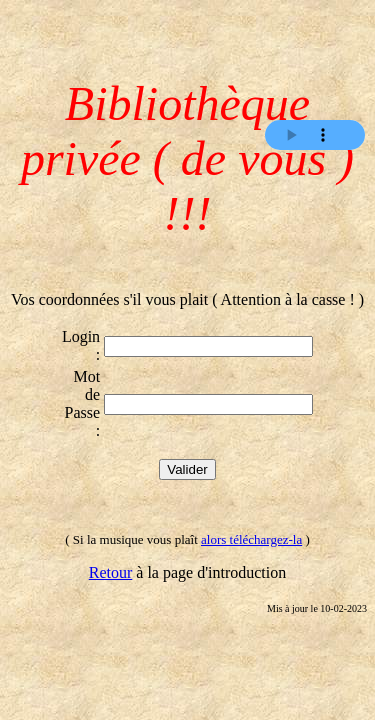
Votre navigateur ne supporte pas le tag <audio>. (315, 135)
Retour (111, 572)
